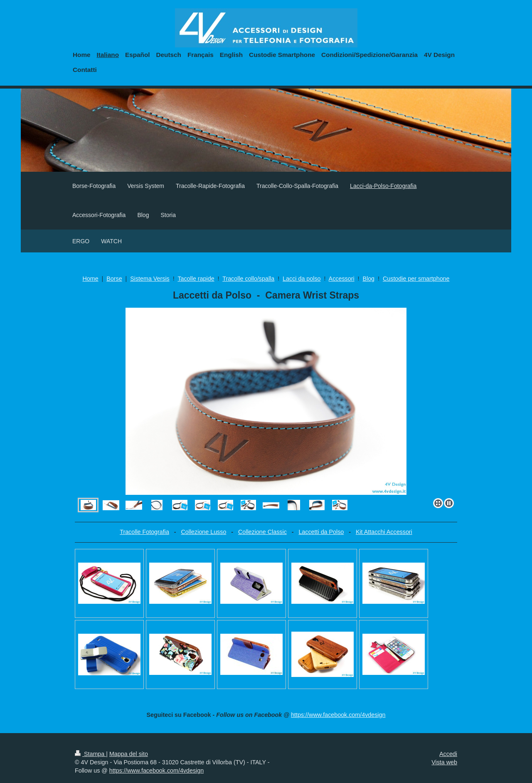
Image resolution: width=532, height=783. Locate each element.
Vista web (444, 762)
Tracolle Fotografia (144, 532)
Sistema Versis (150, 279)
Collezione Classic (262, 532)
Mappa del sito (129, 754)
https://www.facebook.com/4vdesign (338, 715)
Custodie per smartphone (416, 279)
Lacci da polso (302, 279)
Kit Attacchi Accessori (384, 532)
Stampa (90, 754)
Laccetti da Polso (321, 532)
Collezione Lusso (203, 532)
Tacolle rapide (196, 279)
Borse (114, 279)
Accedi (448, 754)
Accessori (342, 279)
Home (90, 279)
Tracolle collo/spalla (248, 279)
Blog (368, 279)
